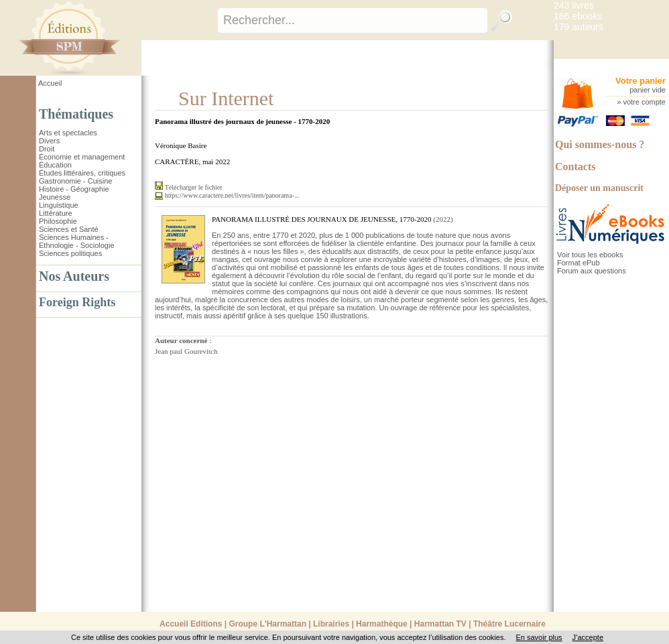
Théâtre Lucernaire (509, 624)
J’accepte (588, 637)
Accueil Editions (191, 624)
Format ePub (579, 263)
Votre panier (641, 81)
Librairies (331, 624)
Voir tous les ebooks (590, 255)
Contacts (575, 167)
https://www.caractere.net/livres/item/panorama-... (232, 195)
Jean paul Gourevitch (186, 351)
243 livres (574, 5)
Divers (49, 141)
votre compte (644, 102)
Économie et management (82, 157)
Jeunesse (55, 197)
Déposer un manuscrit (599, 188)
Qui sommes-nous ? (600, 144)
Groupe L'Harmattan (267, 624)
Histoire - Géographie (74, 189)
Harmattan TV (440, 624)
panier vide (648, 90)
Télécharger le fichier (194, 187)
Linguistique (59, 205)
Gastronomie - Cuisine (75, 181)
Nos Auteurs (74, 276)
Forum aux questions (592, 271)
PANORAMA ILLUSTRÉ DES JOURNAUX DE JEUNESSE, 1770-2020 (321, 219)
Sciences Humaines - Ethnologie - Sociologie (77, 241)
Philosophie (58, 221)
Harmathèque (382, 624)
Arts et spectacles (68, 133)
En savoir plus (539, 637)
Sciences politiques (70, 253)
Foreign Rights (77, 302)
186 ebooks (578, 16)
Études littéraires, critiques (82, 173)
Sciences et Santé (69, 229)
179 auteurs (579, 27)
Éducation (55, 165)
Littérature (56, 213)
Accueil (50, 83)
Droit (47, 149)
